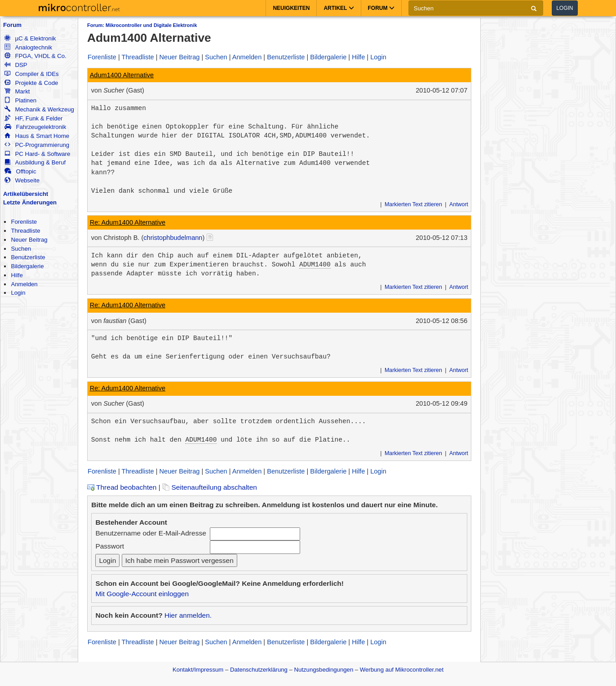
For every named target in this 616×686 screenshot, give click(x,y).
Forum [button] (381, 8)
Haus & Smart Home (37, 136)
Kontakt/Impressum (198, 670)
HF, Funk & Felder (33, 118)
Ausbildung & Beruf (35, 162)
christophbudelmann (173, 238)
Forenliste (24, 222)
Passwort (110, 546)
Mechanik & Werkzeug (39, 109)
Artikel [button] (339, 8)
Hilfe (17, 275)
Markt (17, 91)
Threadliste (25, 231)
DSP (16, 65)
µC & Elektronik (30, 38)
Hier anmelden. (188, 615)
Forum (12, 25)
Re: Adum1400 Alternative (128, 222)
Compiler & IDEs (31, 74)
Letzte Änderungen (30, 202)
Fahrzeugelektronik (35, 127)
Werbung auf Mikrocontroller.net (402, 670)
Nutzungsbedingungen (324, 670)
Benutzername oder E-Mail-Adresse (151, 533)
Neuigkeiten (291, 8)
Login (565, 8)
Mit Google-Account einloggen (142, 594)
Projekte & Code (31, 83)
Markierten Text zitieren (413, 204)
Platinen (20, 100)
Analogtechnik (28, 47)
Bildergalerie (27, 266)
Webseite (22, 180)
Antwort (459, 204)
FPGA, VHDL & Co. (35, 56)
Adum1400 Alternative (122, 75)
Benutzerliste (28, 257)
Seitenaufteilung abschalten (210, 487)
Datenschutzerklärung (259, 670)
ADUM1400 (315, 265)
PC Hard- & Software (37, 154)
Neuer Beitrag (29, 240)
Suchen (21, 249)
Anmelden (24, 284)
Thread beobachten (122, 487)
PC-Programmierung (37, 145)
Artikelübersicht (26, 194)
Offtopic (20, 171)
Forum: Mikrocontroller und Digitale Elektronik (142, 25)
